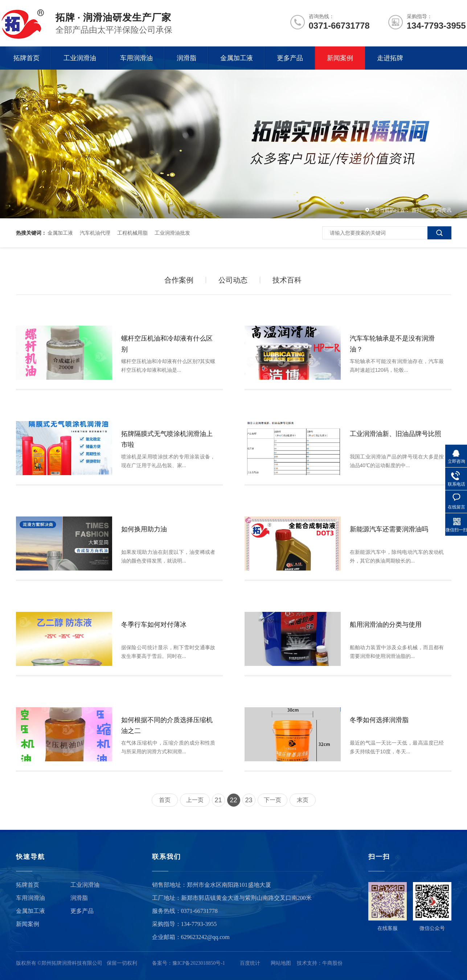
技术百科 (287, 280)
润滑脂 (187, 58)
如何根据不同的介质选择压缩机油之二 (167, 725)
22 (233, 800)
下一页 (273, 800)
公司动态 (233, 280)
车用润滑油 (136, 58)
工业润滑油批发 (172, 233)
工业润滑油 (80, 58)
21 (218, 800)
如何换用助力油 (144, 529)
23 (249, 800)
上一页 (195, 800)
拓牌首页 (26, 58)
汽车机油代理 (95, 233)
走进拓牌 (390, 58)
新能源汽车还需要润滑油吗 (389, 529)
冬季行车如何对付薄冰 (154, 625)
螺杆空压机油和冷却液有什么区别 (167, 344)
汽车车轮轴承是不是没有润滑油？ (392, 344)
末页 (303, 800)
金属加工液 (237, 58)
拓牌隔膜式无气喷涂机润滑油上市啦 (167, 439)
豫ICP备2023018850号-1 (199, 963)
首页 (417, 210)
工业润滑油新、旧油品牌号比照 (396, 434)
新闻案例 (340, 58)
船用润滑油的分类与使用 (386, 625)
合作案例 (179, 280)
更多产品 (290, 58)
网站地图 (281, 963)
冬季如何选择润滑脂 (379, 720)
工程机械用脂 (132, 233)
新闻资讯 (441, 210)
